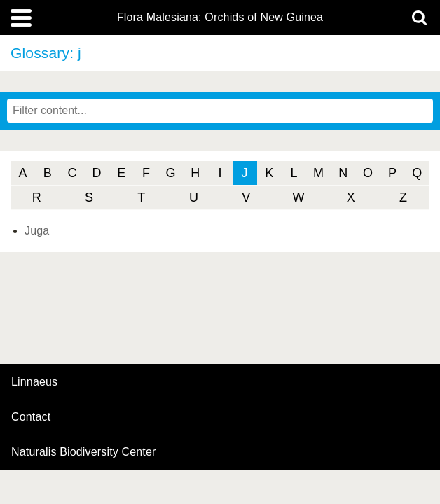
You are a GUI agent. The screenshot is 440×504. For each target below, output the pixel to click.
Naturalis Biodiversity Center (84, 452)
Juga (37, 231)
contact (31, 417)
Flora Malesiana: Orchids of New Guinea (220, 17)
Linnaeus (34, 382)
